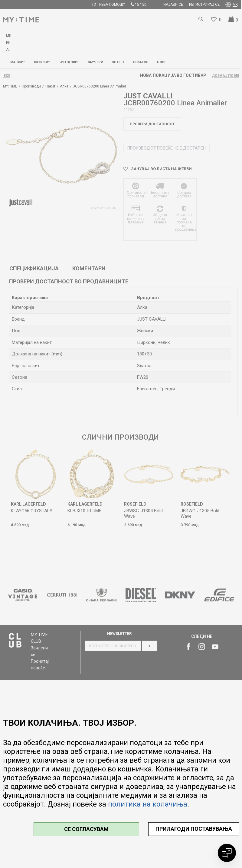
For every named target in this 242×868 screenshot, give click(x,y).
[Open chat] (227, 853)
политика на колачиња (148, 804)
